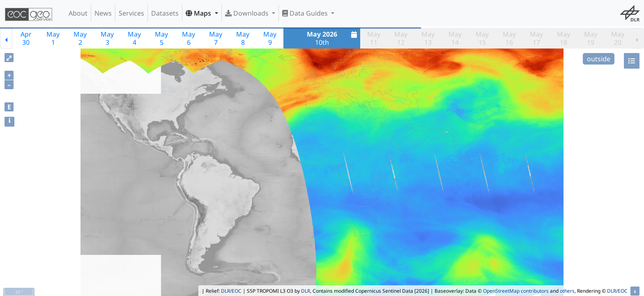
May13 (428, 38)
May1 (53, 38)
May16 (509, 38)
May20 (618, 38)
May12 (401, 38)
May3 (107, 38)
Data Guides (306, 13)
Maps (199, 13)
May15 (482, 38)
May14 (455, 38)
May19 (591, 38)
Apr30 (26, 38)
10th (333, 38)
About (78, 13)
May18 (563, 38)
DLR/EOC (231, 291)
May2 (80, 38)
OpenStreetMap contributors (516, 291)
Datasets (165, 13)
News (103, 13)
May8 (243, 38)
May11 (374, 38)
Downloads (248, 13)
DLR (306, 291)
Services (131, 13)
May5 (161, 38)
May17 (536, 38)
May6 (189, 38)
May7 (216, 38)
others (567, 291)
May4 (134, 38)
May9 (270, 38)
